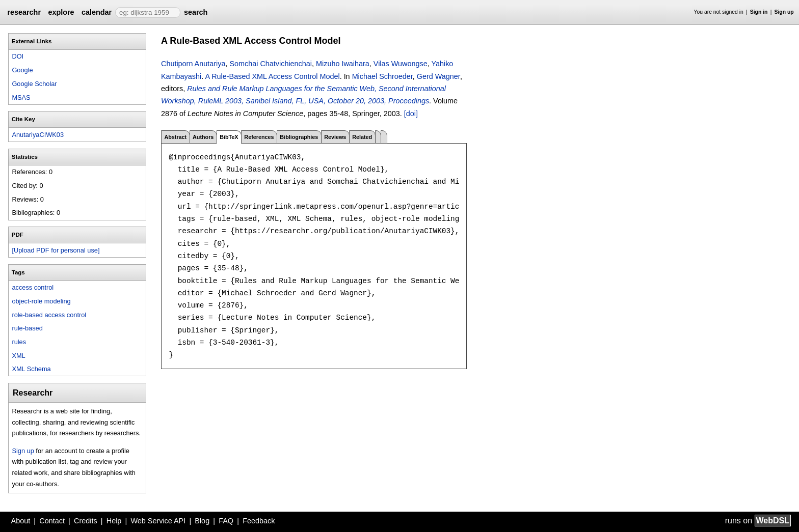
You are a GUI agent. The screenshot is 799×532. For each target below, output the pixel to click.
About (21, 521)
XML (18, 356)
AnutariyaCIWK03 (38, 135)
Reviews (335, 137)
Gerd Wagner (438, 76)
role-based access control (49, 315)
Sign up (784, 12)
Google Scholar (34, 84)
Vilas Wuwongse (401, 64)
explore (61, 12)
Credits (86, 521)
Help (114, 521)
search (196, 12)
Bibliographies (299, 137)
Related (362, 137)
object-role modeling (41, 301)
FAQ (226, 521)
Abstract (175, 137)
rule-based (27, 328)
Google (22, 70)
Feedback (259, 521)
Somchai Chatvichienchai (271, 64)
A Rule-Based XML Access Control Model (272, 76)
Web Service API (158, 521)
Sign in (759, 12)
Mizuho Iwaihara (343, 64)
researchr (24, 12)
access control (33, 287)
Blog (202, 521)
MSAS (21, 97)
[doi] (411, 114)
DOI (18, 56)
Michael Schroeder (382, 76)
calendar (97, 12)
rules (19, 342)
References (259, 137)
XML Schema (31, 369)
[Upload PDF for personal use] (56, 250)
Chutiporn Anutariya (193, 64)
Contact (52, 521)
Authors (203, 137)
